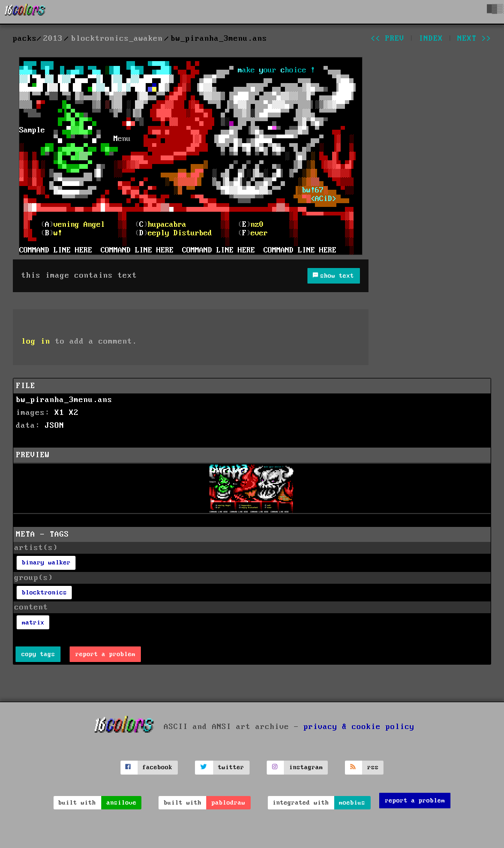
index (431, 39)
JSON (55, 426)
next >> (474, 39)
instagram (306, 767)
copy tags (38, 654)
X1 (59, 413)
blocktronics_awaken (117, 39)
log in (36, 341)
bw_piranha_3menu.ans (64, 400)
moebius (352, 803)
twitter (231, 767)
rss (373, 767)
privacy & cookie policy (359, 726)
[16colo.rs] (25, 12)
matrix (33, 623)
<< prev (388, 39)
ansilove (122, 803)
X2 (74, 413)
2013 (53, 39)
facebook (157, 767)
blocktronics (44, 593)
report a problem (106, 654)
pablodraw (228, 803)
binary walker (46, 563)
